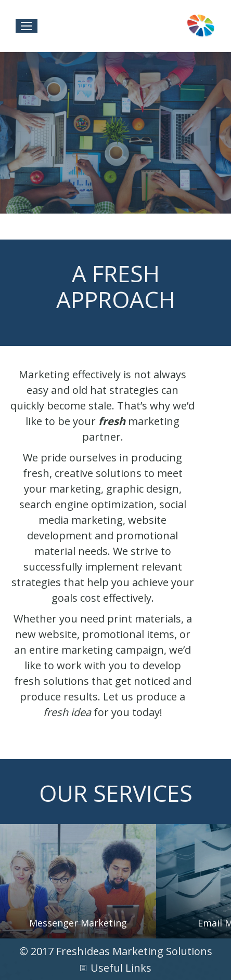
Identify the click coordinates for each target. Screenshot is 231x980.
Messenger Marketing (78, 923)
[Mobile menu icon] (27, 26)
